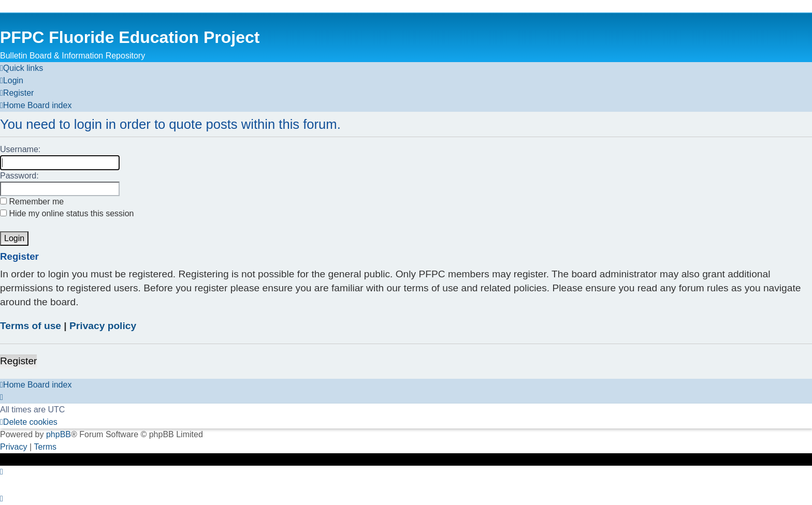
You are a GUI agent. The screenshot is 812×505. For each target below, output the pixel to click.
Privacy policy (103, 326)
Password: (19, 176)
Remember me (32, 202)
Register (18, 361)
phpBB (59, 434)
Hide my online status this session (67, 213)
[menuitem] (12, 81)
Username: (20, 149)
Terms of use (31, 326)
